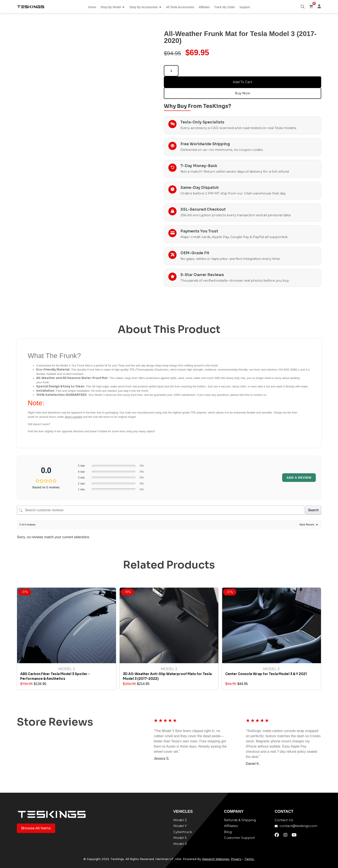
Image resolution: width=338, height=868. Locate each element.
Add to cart (243, 82)
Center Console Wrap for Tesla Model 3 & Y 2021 (266, 674)
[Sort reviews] (308, 525)
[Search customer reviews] (161, 510)
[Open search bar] (303, 7)
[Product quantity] (171, 71)
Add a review (299, 477)
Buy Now (243, 93)
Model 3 (67, 669)
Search (313, 510)
